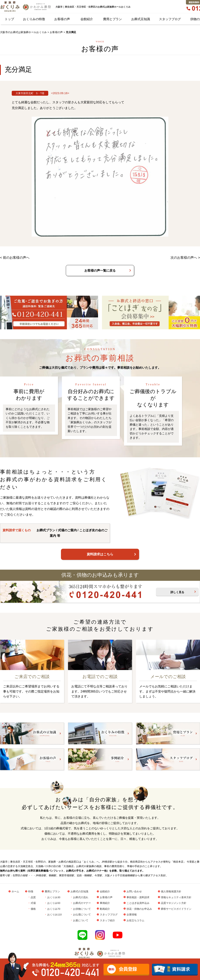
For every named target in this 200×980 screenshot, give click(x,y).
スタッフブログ (170, 19)
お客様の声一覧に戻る (100, 271)
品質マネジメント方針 (174, 903)
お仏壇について (82, 915)
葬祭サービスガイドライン (176, 909)
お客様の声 (62, 19)
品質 (33, 897)
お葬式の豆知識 (79, 891)
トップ (9, 19)
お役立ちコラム (135, 920)
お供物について (82, 909)
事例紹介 (105, 903)
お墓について (81, 920)
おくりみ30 (54, 897)
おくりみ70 (54, 909)
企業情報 (132, 915)
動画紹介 (105, 909)
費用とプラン (112, 19)
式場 (33, 903)
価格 (33, 909)
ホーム (15, 891)
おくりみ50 (54, 903)
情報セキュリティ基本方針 (176, 897)
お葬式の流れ (81, 897)
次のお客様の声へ (184, 258)
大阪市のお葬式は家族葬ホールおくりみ (23, 32)
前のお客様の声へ (16, 258)
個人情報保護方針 (171, 891)
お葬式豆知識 (141, 19)
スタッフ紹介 (107, 920)
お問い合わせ (134, 891)
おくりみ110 (54, 915)
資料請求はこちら (100, 554)
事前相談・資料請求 (138, 897)
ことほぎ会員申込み (138, 903)
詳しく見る (177, 592)
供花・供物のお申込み (139, 909)
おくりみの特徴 (34, 19)
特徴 (31, 891)
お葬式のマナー (82, 903)
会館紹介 (87, 19)
